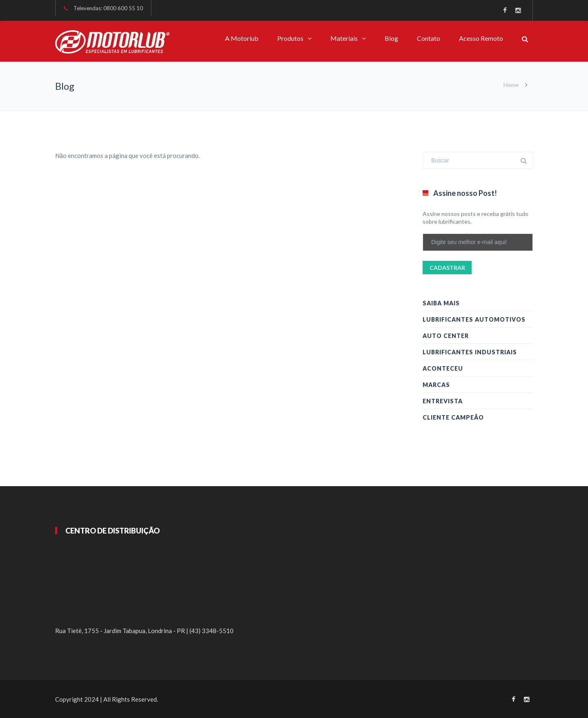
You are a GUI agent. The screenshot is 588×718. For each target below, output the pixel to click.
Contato (429, 38)
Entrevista (443, 401)
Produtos (290, 38)
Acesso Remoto (481, 38)
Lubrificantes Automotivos (474, 319)
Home (511, 85)
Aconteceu (443, 368)
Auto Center (446, 336)
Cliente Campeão (453, 417)
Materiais (344, 38)
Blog (391, 38)
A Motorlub (242, 38)
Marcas (436, 385)
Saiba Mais (441, 303)
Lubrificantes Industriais (470, 352)
